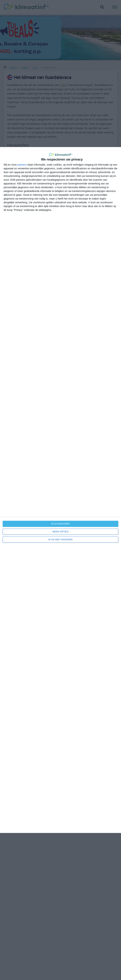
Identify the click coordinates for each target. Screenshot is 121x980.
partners (22, 165)
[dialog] (60, 490)
